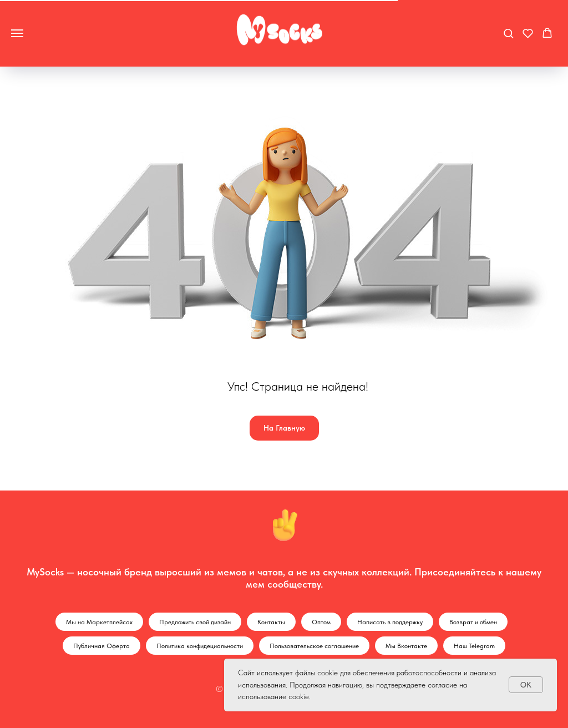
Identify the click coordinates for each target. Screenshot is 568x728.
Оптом (321, 622)
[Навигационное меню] (17, 33)
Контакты (271, 622)
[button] (508, 33)
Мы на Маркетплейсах (99, 622)
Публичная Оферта (102, 646)
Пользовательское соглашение (314, 646)
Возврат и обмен (473, 622)
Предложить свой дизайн (195, 622)
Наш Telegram (474, 646)
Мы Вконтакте (406, 646)
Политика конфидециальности (200, 646)
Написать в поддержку (390, 622)
